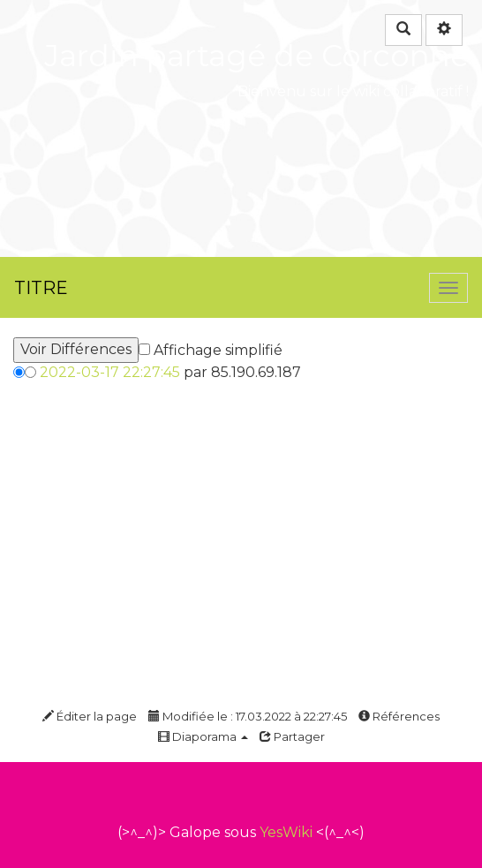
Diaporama (203, 736)
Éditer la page (90, 716)
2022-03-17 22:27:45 (110, 372)
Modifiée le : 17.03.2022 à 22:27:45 (248, 716)
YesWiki (286, 832)
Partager (292, 736)
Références (399, 716)
